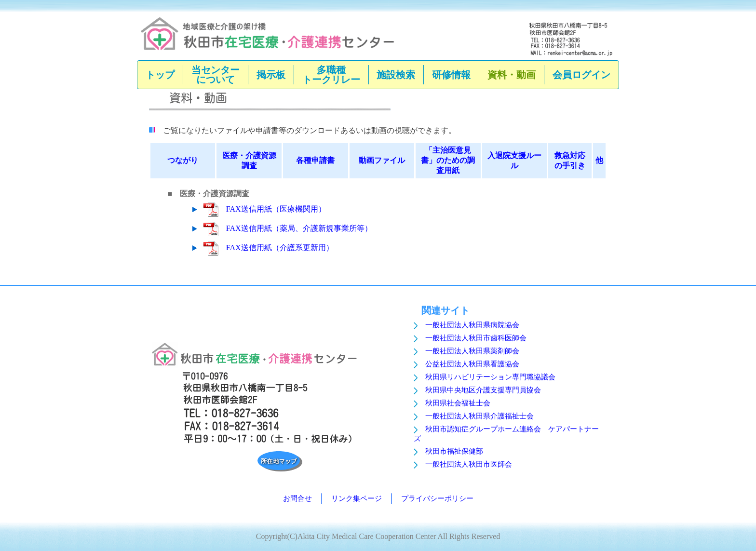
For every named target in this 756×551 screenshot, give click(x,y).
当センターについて (216, 75)
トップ (160, 75)
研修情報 (451, 75)
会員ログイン (581, 75)
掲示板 (271, 75)
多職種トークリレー (331, 75)
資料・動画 (512, 75)
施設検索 (396, 75)
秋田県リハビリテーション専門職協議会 (490, 377)
